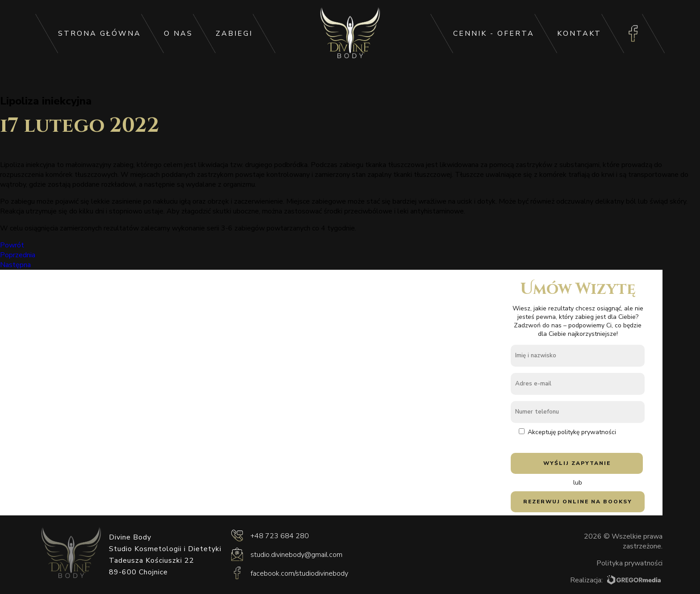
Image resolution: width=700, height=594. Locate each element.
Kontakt (579, 33)
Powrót (12, 245)
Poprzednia (18, 255)
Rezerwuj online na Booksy (578, 502)
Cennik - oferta (494, 33)
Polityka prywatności (629, 563)
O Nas (178, 33)
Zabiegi (234, 33)
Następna (15, 265)
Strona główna (100, 33)
